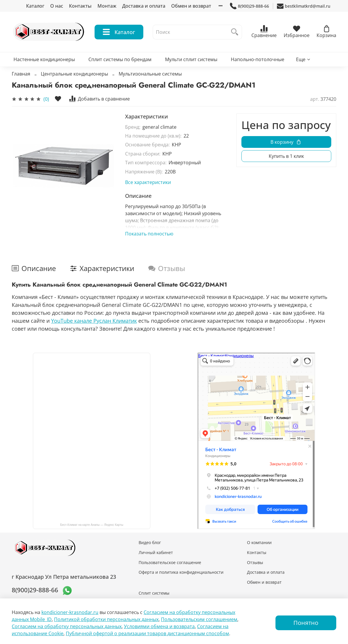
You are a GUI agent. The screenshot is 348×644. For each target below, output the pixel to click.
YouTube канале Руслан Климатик (94, 321)
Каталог (35, 6)
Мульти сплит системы (191, 59)
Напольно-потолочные (258, 59)
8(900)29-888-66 (249, 6)
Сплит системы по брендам (120, 59)
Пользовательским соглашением (199, 619)
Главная (21, 74)
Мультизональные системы (150, 74)
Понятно (306, 623)
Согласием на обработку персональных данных (67, 626)
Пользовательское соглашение (170, 562)
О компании (259, 542)
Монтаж (107, 6)
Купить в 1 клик (286, 156)
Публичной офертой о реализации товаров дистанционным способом (147, 633)
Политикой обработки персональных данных (106, 619)
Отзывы (255, 562)
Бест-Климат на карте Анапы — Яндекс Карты (92, 525)
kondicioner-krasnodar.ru (70, 612)
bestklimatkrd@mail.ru (304, 6)
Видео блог (150, 542)
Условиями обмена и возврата (159, 626)
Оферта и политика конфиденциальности (181, 572)
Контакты (80, 6)
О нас (57, 6)
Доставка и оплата (144, 6)
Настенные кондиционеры (44, 59)
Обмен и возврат (191, 6)
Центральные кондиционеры (74, 74)
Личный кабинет (156, 552)
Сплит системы (154, 593)
